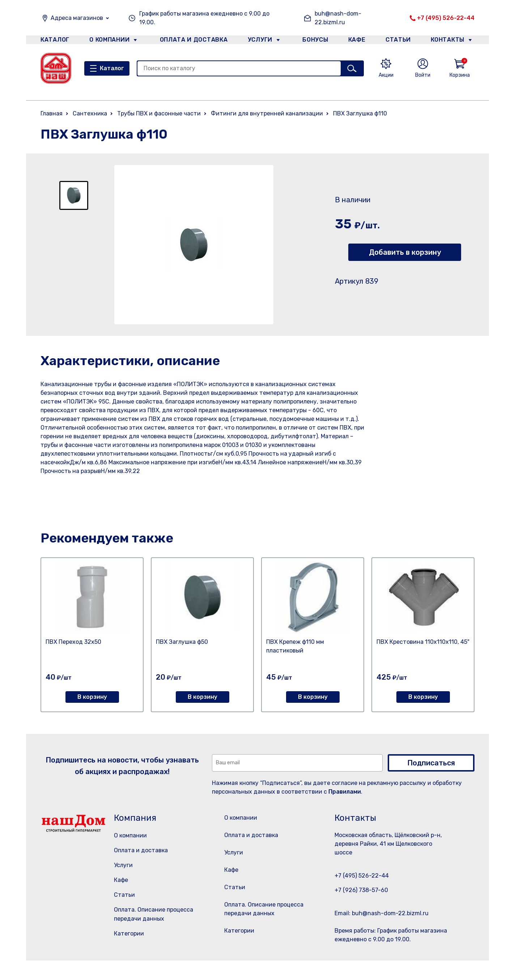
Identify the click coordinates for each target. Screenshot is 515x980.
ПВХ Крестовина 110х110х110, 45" (423, 642)
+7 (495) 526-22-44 (446, 18)
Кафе (356, 41)
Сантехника (90, 113)
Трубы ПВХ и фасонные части (159, 113)
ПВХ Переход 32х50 (73, 642)
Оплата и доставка (191, 41)
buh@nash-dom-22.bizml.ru (338, 18)
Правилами (345, 792)
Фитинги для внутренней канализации (267, 113)
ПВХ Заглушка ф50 (182, 642)
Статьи (400, 41)
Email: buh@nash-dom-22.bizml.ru (382, 913)
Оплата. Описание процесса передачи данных (266, 928)
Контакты (452, 41)
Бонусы (312, 41)
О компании (110, 41)
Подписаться (431, 763)
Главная (52, 113)
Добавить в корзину (405, 252)
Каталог (54, 41)
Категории (129, 933)
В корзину (92, 697)
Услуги (257, 41)
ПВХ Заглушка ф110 (360, 113)
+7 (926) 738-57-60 (361, 890)
